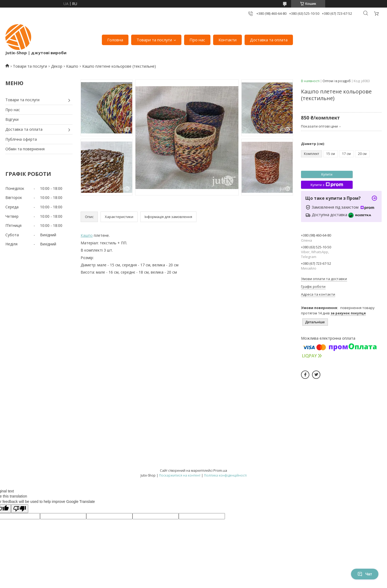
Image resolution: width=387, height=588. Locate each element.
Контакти (227, 40)
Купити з (327, 185)
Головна (115, 40)
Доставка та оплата (269, 40)
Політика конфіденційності (225, 475)
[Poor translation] (20, 509)
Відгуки (12, 119)
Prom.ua (220, 470)
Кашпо (72, 66)
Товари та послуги (154, 40)
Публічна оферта (21, 139)
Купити (327, 174)
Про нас (197, 40)
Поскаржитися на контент (180, 475)
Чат (365, 574)
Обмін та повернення (25, 149)
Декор (57, 66)
